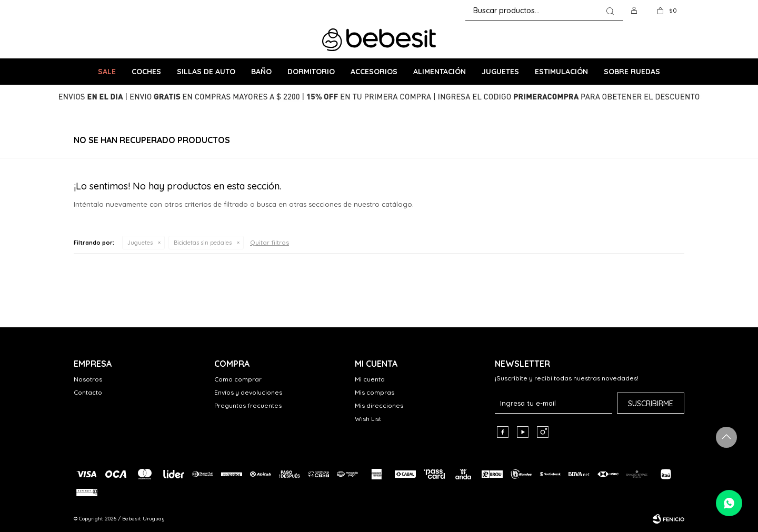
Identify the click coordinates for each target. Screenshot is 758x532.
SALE (107, 72)
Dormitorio (311, 72)
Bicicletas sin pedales (203, 243)
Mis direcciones (379, 405)
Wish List (368, 419)
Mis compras (375, 392)
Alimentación (440, 72)
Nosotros (88, 379)
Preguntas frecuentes (248, 405)
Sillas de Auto (206, 72)
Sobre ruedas (632, 72)
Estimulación (561, 72)
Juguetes (500, 72)
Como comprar (238, 379)
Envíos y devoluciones (248, 392)
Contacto (88, 392)
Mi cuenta (370, 379)
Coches (146, 72)
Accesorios (374, 72)
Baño (261, 72)
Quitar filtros (270, 242)
